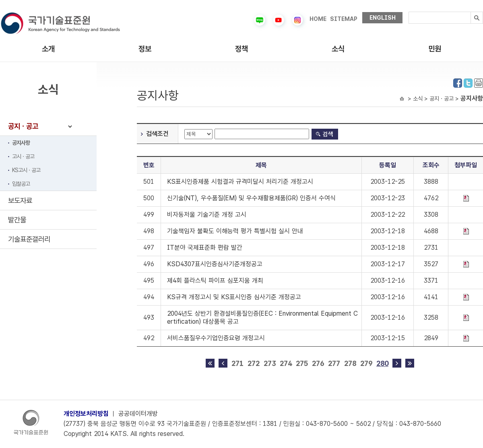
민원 (435, 49)
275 (302, 363)
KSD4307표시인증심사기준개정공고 (215, 264)
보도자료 (20, 200)
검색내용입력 (409, 12)
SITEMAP (344, 19)
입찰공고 (21, 184)
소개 (48, 49)
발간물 (17, 220)
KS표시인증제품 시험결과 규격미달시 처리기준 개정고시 (240, 182)
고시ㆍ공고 (23, 156)
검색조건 (157, 134)
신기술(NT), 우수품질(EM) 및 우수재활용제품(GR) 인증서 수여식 (251, 198)
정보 (145, 49)
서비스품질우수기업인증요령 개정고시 (216, 338)
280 (382, 363)
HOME (318, 19)
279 (366, 363)
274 (286, 363)
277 (334, 363)
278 (350, 363)
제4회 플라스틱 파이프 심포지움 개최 (215, 281)
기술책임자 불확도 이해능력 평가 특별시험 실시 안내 (235, 231)
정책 (242, 49)
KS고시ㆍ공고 (26, 170)
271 (237, 363)
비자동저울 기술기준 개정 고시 (207, 215)
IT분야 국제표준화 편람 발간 (205, 248)
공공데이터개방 (138, 414)
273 (270, 363)
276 (318, 363)
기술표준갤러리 (29, 239)
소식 (338, 49)
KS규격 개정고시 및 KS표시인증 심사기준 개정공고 (234, 297)
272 (254, 363)
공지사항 (21, 143)
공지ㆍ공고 (23, 126)
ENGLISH (383, 18)
